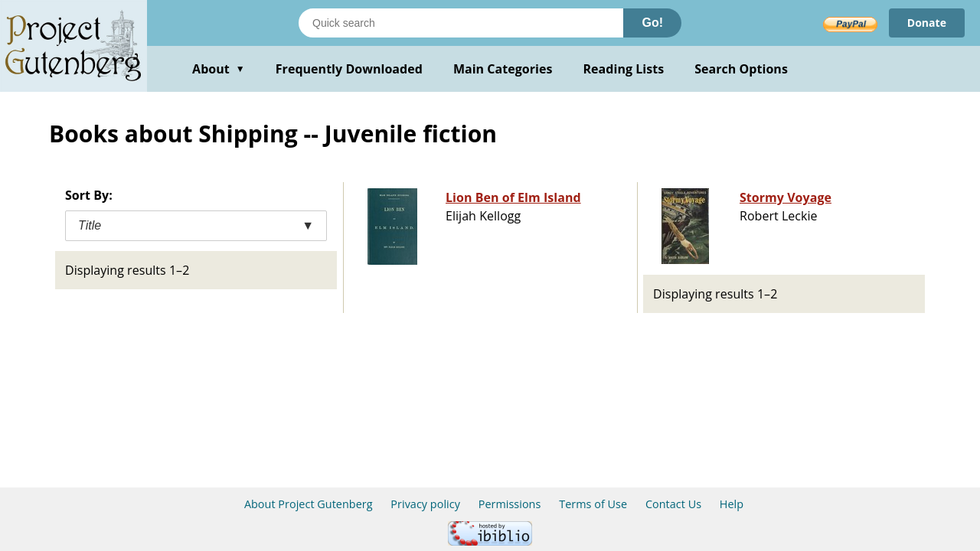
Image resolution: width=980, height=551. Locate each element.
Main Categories (503, 69)
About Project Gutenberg (309, 504)
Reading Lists (624, 69)
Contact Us (673, 504)
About (219, 69)
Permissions (510, 504)
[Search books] (461, 23)
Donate (927, 23)
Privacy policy (425, 504)
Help (732, 504)
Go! (652, 23)
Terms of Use (593, 504)
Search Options (741, 69)
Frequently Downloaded (349, 69)
